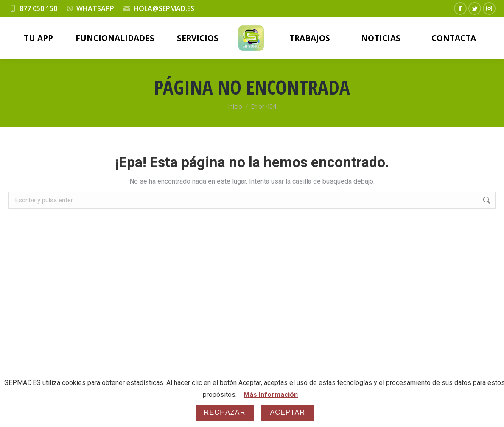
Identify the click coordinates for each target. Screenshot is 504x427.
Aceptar (287, 412)
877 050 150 (38, 8)
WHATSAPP (95, 8)
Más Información (271, 395)
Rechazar (225, 412)
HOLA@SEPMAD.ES (164, 8)
